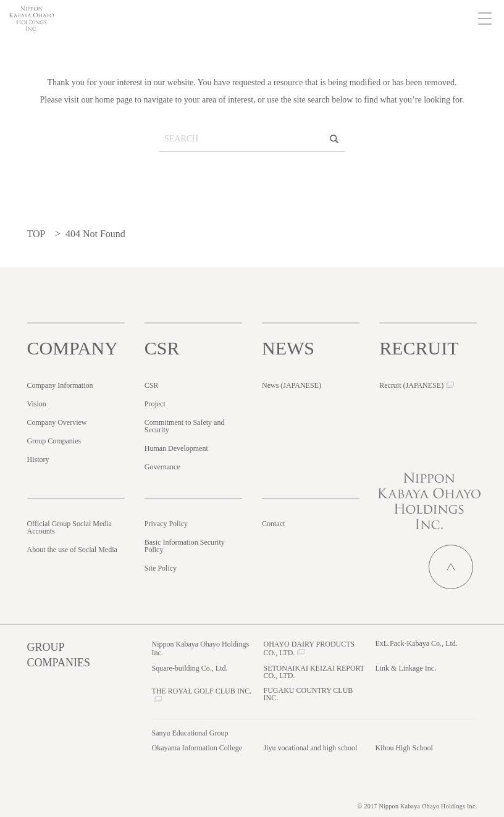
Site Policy (161, 568)
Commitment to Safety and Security (185, 426)
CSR (152, 385)
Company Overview (57, 422)
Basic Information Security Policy (185, 546)
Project (155, 404)
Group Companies (54, 441)
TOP (36, 234)
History (38, 459)
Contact (273, 524)
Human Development (176, 448)
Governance (162, 467)
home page (114, 100)
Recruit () (411, 385)
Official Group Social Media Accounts (69, 527)
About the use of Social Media (72, 550)
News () (292, 385)
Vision (37, 404)
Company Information (60, 385)
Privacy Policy (166, 524)
